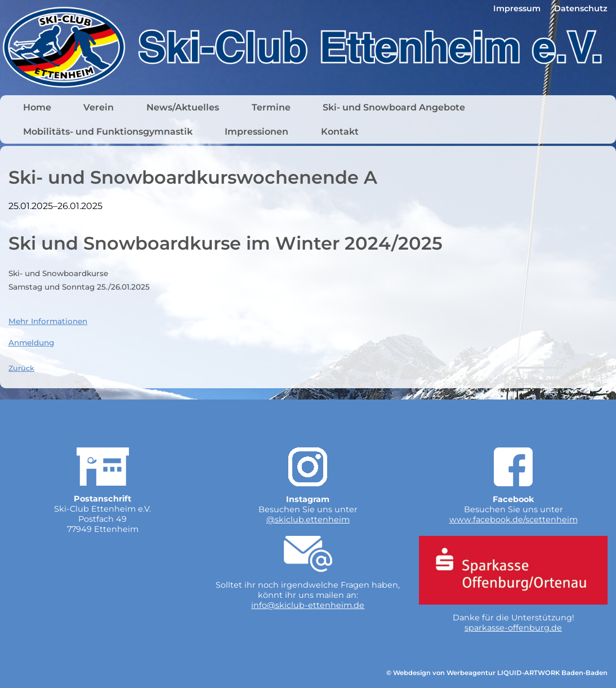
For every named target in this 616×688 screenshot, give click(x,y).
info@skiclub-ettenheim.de (308, 605)
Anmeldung (31, 343)
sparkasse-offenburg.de (513, 628)
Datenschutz (581, 8)
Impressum (517, 8)
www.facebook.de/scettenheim (514, 520)
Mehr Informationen (48, 321)
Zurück (21, 368)
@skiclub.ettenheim (308, 520)
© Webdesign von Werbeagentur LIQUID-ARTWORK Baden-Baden (497, 673)
